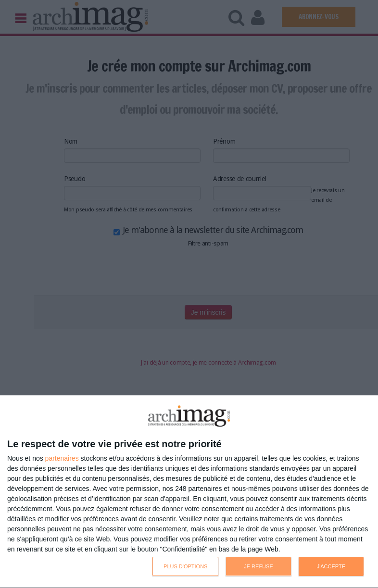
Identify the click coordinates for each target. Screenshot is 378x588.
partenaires (62, 458)
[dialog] (189, 492)
